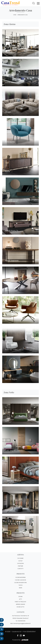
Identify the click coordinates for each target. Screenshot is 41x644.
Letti (21, 599)
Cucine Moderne (21, 577)
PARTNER (20, 566)
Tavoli (21, 585)
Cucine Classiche (20, 580)
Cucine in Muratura (20, 583)
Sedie (21, 588)
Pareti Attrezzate (20, 602)
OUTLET (21, 561)
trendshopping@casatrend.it (22, 623)
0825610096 (22, 621)
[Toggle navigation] (38, 3)
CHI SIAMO (20, 558)
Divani (20, 597)
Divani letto (20, 607)
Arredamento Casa (23, 15)
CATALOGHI (21, 563)
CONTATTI (20, 569)
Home (15, 15)
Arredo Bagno (21, 604)
